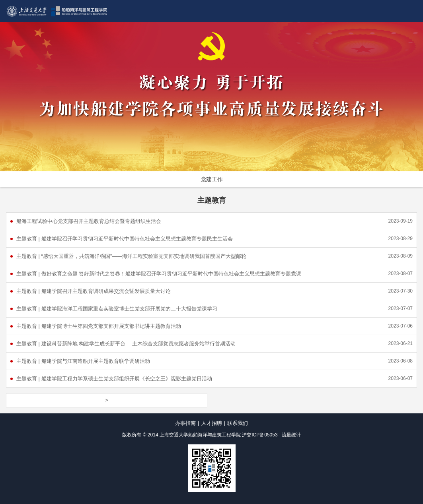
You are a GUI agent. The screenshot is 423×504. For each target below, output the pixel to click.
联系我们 (238, 423)
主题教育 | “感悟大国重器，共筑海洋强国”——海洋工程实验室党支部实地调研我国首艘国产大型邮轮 (131, 256)
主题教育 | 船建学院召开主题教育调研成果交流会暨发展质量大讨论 (94, 291)
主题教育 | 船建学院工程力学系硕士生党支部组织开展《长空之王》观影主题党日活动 (114, 379)
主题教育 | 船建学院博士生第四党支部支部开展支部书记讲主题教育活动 (99, 326)
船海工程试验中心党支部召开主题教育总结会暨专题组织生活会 (89, 221)
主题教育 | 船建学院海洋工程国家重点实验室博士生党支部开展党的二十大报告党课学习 (117, 309)
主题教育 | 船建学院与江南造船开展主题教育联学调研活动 (83, 361)
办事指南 (185, 423)
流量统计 (291, 435)
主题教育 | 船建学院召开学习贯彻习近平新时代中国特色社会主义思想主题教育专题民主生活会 (125, 239)
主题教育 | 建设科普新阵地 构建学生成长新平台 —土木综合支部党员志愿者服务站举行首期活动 (126, 344)
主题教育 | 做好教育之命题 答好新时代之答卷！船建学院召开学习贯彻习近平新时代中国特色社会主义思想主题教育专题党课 (159, 274)
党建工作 (212, 179)
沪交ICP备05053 (260, 435)
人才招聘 (212, 423)
